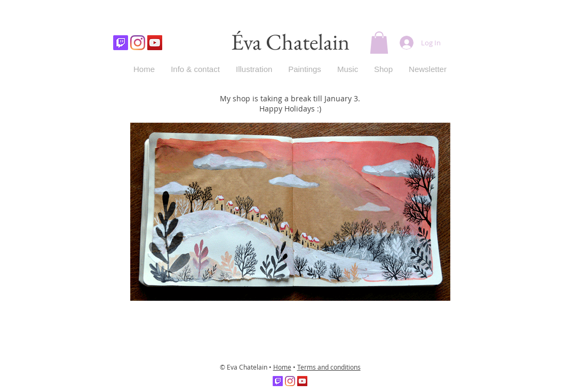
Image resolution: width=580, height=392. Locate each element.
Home (282, 367)
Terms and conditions (329, 367)
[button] (379, 43)
